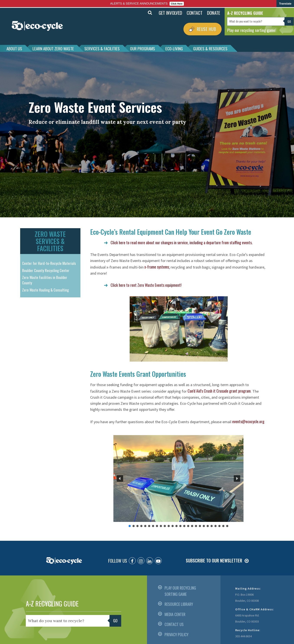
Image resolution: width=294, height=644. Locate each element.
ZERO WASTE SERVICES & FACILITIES (50, 241)
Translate (285, 4)
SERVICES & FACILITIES (102, 48)
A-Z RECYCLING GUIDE (52, 604)
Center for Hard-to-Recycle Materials (49, 263)
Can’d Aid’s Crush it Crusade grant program (219, 391)
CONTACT (195, 13)
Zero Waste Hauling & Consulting (45, 290)
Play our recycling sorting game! (252, 30)
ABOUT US (14, 48)
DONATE (214, 13)
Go (289, 21)
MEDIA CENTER (175, 614)
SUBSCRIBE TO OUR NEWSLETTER (214, 560)
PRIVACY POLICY (176, 634)
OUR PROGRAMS (143, 48)
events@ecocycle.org (248, 421)
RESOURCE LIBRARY (179, 604)
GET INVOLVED (170, 13)
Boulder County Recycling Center (46, 270)
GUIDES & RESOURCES (210, 48)
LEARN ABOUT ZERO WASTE (53, 48)
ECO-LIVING (174, 48)
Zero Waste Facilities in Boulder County (45, 280)
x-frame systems (157, 267)
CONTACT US (174, 624)
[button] (120, 478)
